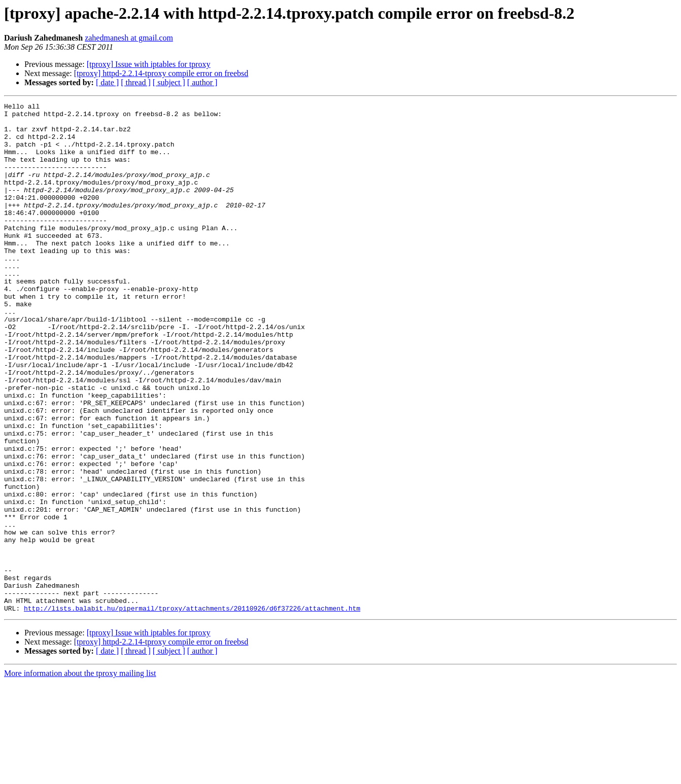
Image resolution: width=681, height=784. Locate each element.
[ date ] (107, 82)
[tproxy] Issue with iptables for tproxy (149, 64)
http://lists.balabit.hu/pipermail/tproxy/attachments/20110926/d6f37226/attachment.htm (192, 710)
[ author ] (202, 82)
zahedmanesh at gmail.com (129, 38)
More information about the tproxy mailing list (80, 775)
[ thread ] (136, 82)
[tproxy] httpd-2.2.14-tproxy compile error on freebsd (161, 73)
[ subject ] (169, 82)
